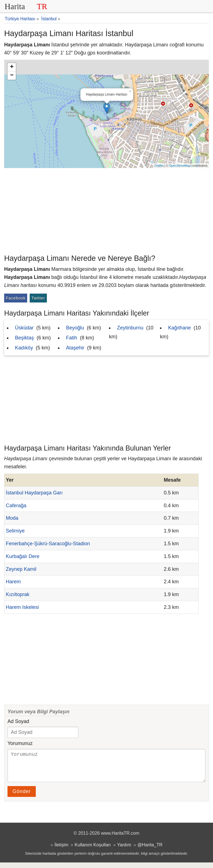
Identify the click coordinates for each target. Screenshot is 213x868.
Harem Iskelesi (22, 607)
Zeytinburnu (130, 328)
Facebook (16, 298)
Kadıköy (24, 348)
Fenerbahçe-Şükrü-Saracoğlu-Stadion (48, 544)
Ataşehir (75, 348)
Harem (13, 582)
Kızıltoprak (18, 594)
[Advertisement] (106, 210)
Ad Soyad (18, 721)
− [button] (12, 76)
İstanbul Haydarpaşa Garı (34, 493)
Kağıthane (179, 328)
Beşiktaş (24, 338)
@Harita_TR (150, 850)
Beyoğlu (75, 328)
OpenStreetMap (180, 166)
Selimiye (15, 531)
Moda (12, 518)
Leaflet (159, 166)
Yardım (124, 850)
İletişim (61, 850)
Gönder (22, 797)
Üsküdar (24, 328)
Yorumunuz (20, 743)
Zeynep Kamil (21, 569)
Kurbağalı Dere (23, 556)
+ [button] (12, 67)
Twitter (38, 298)
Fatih (72, 338)
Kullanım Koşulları (93, 850)
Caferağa (16, 506)
